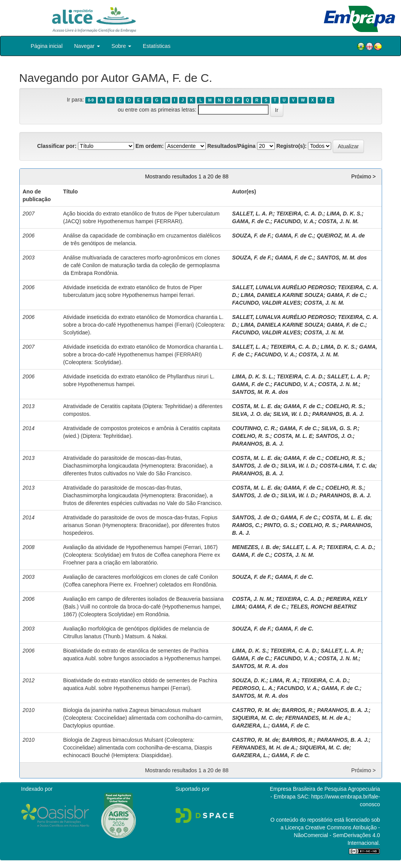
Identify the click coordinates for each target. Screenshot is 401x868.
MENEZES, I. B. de (255, 547)
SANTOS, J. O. (334, 436)
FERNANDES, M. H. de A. (317, 718)
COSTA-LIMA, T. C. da (347, 466)
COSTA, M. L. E (293, 436)
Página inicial (47, 46)
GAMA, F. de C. (251, 221)
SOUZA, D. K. (249, 680)
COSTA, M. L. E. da (256, 406)
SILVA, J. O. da (251, 414)
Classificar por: (57, 146)
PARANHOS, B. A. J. (338, 414)
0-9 (91, 100)
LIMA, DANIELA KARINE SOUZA (282, 295)
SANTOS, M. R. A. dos (260, 392)
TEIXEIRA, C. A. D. (300, 214)
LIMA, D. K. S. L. (253, 376)
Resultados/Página (231, 146)
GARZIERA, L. (250, 726)
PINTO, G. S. (280, 525)
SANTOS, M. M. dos (342, 258)
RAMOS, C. (246, 525)
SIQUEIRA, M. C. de (257, 718)
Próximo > (363, 176)
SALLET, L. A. (250, 347)
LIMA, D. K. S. (344, 214)
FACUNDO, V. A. (294, 221)
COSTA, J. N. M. (338, 221)
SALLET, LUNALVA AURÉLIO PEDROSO (283, 287)
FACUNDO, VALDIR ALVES (266, 303)
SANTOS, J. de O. (254, 466)
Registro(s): (292, 146)
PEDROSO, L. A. (253, 688)
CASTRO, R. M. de (255, 710)
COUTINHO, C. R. (254, 428)
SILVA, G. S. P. (339, 428)
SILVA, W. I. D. (291, 414)
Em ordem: (150, 146)
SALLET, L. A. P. (252, 214)
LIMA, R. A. (284, 680)
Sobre (121, 46)
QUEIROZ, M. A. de (341, 236)
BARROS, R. (298, 710)
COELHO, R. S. (344, 406)
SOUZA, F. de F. (252, 236)
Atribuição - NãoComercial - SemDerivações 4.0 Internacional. (337, 835)
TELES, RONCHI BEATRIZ (323, 607)
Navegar (87, 46)
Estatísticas (157, 46)
